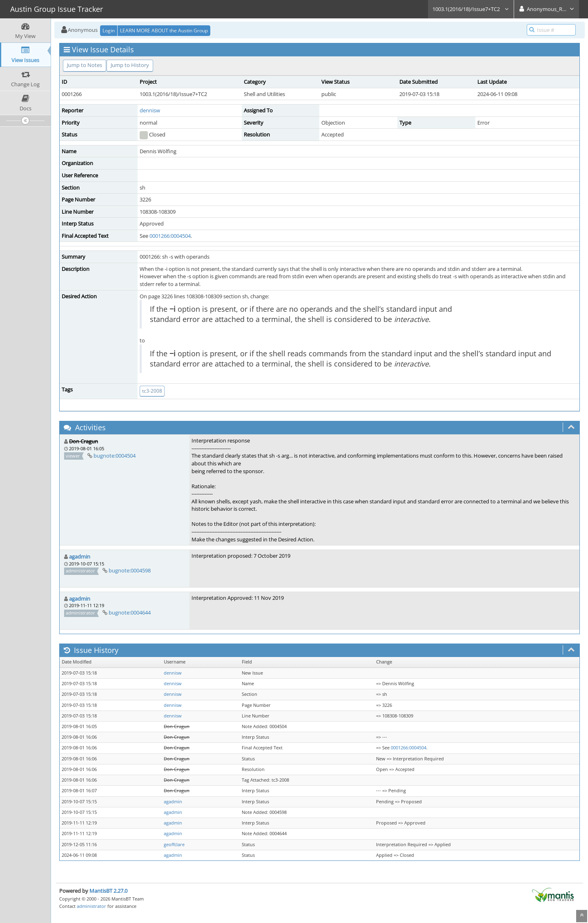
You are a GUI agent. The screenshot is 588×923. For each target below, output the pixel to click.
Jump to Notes (85, 65)
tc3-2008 (152, 391)
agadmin (80, 556)
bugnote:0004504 (115, 456)
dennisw (150, 110)
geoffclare (174, 845)
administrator (91, 906)
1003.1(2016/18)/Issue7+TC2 (471, 9)
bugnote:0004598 (130, 570)
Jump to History (130, 65)
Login (109, 30)
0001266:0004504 (170, 236)
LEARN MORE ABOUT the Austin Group (164, 30)
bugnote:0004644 (130, 612)
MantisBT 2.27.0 (108, 891)
